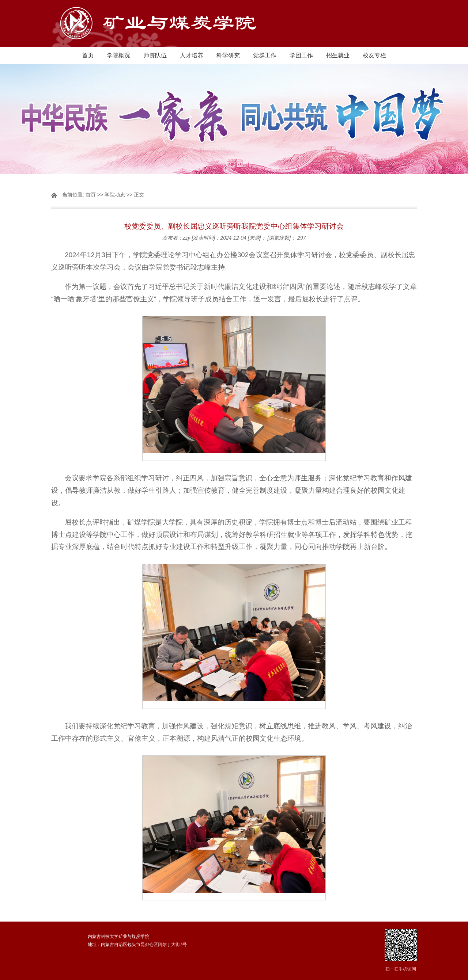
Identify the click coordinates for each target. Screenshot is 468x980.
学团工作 (301, 55)
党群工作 (265, 55)
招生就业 (338, 55)
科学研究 (228, 55)
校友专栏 (374, 55)
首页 (88, 55)
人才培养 (192, 55)
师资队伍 (155, 55)
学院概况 (118, 55)
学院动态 (115, 195)
